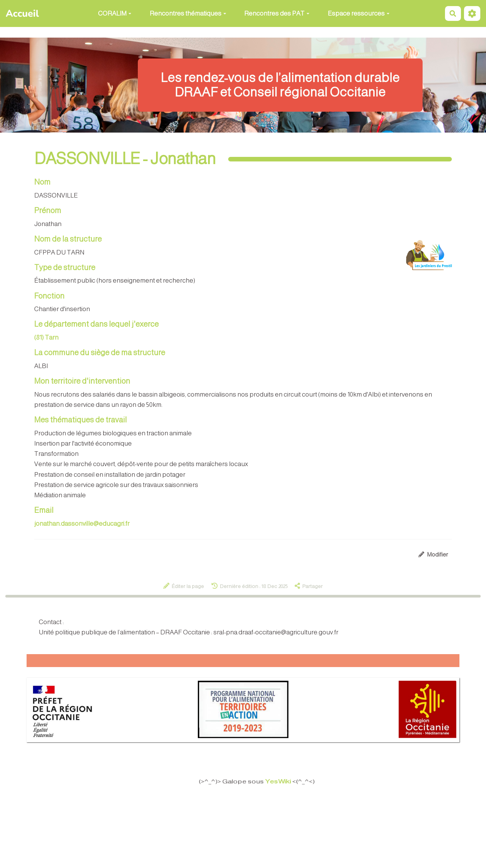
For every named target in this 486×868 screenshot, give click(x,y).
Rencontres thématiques (188, 13)
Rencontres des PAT (277, 13)
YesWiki (282, 781)
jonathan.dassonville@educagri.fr (82, 524)
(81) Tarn (46, 338)
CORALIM (115, 13)
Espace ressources (359, 13)
